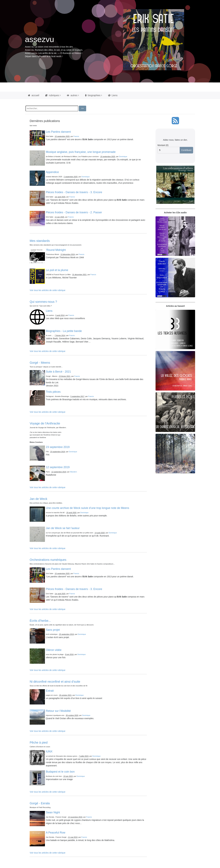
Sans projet (53, 630)
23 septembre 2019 (58, 447)
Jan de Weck (38, 499)
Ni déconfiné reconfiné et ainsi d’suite (55, 682)
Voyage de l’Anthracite (45, 423)
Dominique (123, 156)
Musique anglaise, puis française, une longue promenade (81, 152)
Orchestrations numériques (48, 560)
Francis (76, 136)
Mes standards (40, 241)
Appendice (52, 172)
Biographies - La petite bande (64, 331)
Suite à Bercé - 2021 (58, 372)
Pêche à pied (39, 742)
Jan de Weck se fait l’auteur (63, 528)
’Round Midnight (56, 250)
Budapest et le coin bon (60, 772)
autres (72, 95)
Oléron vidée (54, 650)
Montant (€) (163, 145)
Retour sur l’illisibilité (58, 711)
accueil (34, 95)
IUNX (49, 752)
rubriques (52, 95)
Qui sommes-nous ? (43, 302)
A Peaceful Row (56, 833)
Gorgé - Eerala (40, 803)
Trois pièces (53, 392)
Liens (113, 95)
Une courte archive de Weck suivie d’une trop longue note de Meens (87, 508)
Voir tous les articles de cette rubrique (47, 290)
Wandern (73, 472)
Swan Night (53, 812)
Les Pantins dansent (58, 132)
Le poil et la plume (57, 270)
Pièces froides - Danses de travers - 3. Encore (74, 192)
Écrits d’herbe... (40, 621)
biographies (93, 95)
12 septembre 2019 (58, 467)
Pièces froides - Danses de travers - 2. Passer (74, 212)
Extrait (50, 691)
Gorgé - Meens (40, 363)
